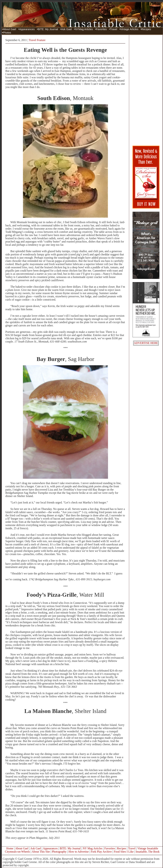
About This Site (41, 852)
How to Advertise (79, 852)
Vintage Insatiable (148, 848)
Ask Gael (66, 29)
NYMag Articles (84, 29)
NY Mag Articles (93, 848)
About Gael (9, 29)
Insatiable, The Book (148, 852)
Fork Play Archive (101, 852)
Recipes (146, 29)
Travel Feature (37, 40)
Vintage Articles (129, 29)
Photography (59, 852)
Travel (114, 29)
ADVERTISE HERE (146, 343)
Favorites (101, 29)
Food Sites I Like (124, 852)
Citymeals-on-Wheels (17, 852)
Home (10, 848)
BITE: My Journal (48, 29)
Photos (7, 33)
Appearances (27, 29)
